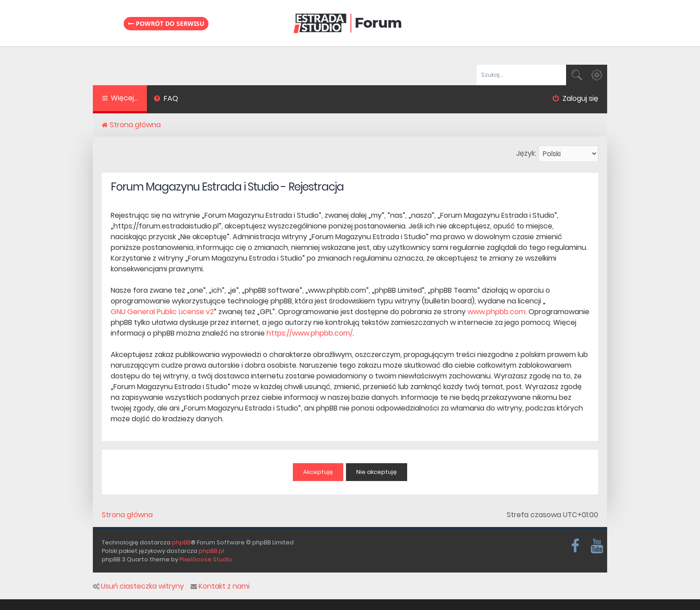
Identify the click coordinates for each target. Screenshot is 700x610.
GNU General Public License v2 (162, 312)
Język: (526, 153)
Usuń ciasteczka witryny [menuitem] (138, 586)
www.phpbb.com (496, 312)
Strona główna (127, 515)
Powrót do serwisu (166, 23)
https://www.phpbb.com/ (310, 333)
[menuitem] (166, 100)
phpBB (181, 542)
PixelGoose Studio (206, 559)
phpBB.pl (211, 551)
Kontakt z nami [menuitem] (220, 586)
